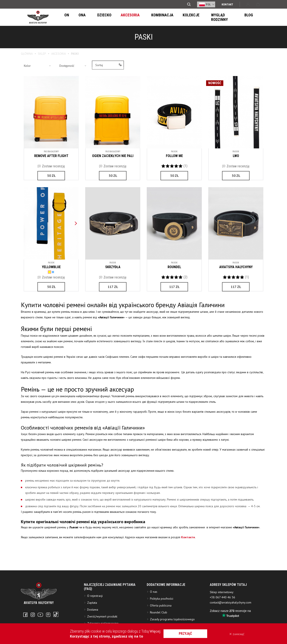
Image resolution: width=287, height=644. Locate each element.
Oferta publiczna (161, 617)
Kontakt (227, 4)
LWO (236, 155)
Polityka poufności (162, 610)
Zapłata (92, 614)
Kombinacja (145, 17)
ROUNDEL (174, 266)
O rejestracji (95, 608)
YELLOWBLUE (51, 266)
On (65, 17)
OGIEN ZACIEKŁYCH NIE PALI (113, 155)
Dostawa (93, 621)
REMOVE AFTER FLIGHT (51, 155)
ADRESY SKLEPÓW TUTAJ (228, 597)
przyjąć (191, 634)
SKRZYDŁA (113, 266)
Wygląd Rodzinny (201, 17)
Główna (27, 54)
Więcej (155, 631)
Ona (78, 17)
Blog (228, 17)
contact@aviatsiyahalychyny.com (231, 614)
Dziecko (95, 17)
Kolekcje (171, 17)
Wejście (248, 4)
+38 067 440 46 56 (222, 609)
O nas (154, 604)
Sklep (42, 54)
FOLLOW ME (174, 155)
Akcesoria (118, 17)
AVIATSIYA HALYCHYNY (236, 266)
